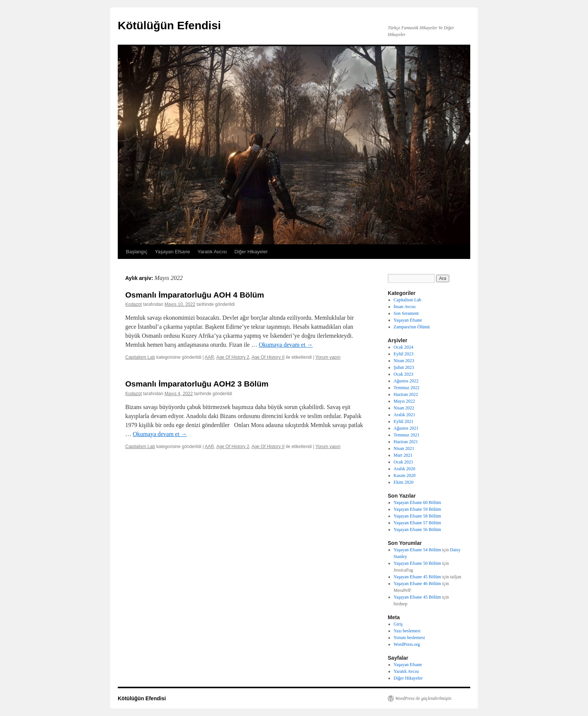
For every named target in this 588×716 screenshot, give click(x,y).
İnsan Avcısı (405, 307)
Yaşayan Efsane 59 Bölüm (417, 509)
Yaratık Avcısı (212, 252)
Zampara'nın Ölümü (412, 327)
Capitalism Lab (140, 357)
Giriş (398, 624)
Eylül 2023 (404, 354)
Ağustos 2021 (406, 428)
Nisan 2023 (404, 361)
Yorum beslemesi (409, 638)
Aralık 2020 (405, 469)
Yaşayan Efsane (172, 252)
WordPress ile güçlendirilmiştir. (424, 698)
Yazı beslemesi (407, 631)
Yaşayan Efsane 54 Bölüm (417, 550)
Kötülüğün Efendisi (169, 25)
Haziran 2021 (406, 442)
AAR (209, 357)
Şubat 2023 (404, 367)
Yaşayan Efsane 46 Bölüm (417, 584)
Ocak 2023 (403, 374)
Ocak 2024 (403, 347)
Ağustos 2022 (406, 381)
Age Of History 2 (233, 357)
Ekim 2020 (404, 482)
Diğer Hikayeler (251, 252)
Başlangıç (137, 252)
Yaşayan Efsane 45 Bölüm (417, 577)
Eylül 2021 (404, 421)
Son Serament (406, 313)
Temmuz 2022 (407, 388)
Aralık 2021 (405, 415)
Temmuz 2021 (407, 435)
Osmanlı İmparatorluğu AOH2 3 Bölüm (197, 384)
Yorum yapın (328, 357)
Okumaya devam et (286, 345)
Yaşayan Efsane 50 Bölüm (417, 563)
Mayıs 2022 (404, 401)
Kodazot (133, 304)
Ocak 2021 (403, 462)
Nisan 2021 (404, 448)
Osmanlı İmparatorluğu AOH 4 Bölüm (195, 295)
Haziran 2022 (406, 394)
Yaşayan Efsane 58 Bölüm (417, 516)
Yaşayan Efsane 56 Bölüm (417, 529)
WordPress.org (407, 644)
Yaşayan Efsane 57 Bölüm (417, 523)
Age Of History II (268, 357)
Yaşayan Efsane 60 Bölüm (417, 502)
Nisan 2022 (404, 408)
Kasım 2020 (405, 475)
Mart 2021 (403, 455)
